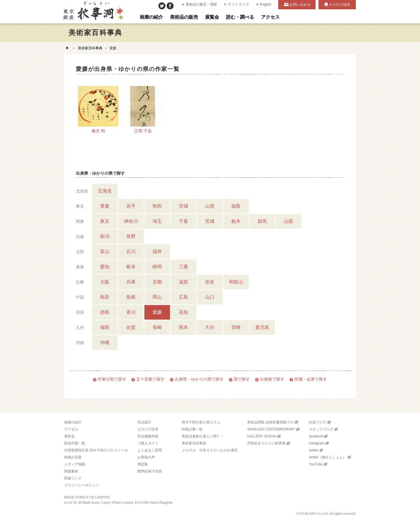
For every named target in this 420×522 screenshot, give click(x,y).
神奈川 (131, 221)
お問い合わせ (300, 5)
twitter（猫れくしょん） (328, 457)
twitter (314, 450)
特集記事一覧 (192, 429)
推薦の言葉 (73, 457)
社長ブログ (318, 422)
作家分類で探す (112, 379)
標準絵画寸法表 (150, 471)
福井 (157, 252)
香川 (131, 312)
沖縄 (105, 343)
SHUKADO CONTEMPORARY (271, 429)
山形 (210, 206)
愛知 (105, 267)
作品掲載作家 (148, 436)
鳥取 (105, 297)
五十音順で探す (150, 379)
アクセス (71, 429)
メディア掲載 (75, 464)
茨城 (210, 221)
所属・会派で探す (311, 379)
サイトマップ (238, 4)
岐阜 (131, 267)
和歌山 (236, 282)
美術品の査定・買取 (201, 4)
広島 (183, 297)
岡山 (157, 297)
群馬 (262, 221)
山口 (210, 297)
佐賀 (131, 327)
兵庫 (131, 282)
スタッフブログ (321, 429)
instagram (317, 443)
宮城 (183, 206)
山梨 (288, 221)
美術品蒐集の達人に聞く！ (203, 436)
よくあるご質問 (150, 450)
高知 (183, 312)
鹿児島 (262, 327)
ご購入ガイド (148, 443)
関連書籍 (71, 471)
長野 (131, 236)
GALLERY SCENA (262, 436)
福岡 (105, 327)
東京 (105, 221)
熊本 (183, 327)
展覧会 (69, 436)
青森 (105, 206)
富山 (105, 252)
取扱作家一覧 (75, 443)
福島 (236, 206)
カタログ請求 (339, 5)
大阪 (105, 282)
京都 (157, 282)
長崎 (157, 327)
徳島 (105, 312)
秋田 (157, 206)
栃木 (236, 221)
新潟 (105, 236)
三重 (183, 267)
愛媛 (157, 312)
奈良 (210, 282)
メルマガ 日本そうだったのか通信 (210, 450)
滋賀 (183, 282)
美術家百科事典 (90, 48)
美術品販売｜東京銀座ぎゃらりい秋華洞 (93, 12)
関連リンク (73, 478)
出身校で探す (272, 379)
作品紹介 (144, 422)
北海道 (105, 191)
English (266, 4)
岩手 (131, 206)
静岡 (157, 267)
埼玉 (157, 221)
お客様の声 (146, 457)
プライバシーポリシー (82, 485)
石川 (131, 252)
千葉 (183, 221)
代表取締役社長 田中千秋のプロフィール (96, 450)
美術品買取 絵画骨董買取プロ (270, 422)
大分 (210, 327)
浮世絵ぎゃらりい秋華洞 (266, 443)
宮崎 (236, 327)
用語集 (143, 464)
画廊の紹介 (73, 422)
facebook (316, 436)
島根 (131, 297)
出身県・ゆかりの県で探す (199, 379)
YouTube (316, 464)
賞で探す (242, 379)
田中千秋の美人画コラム (201, 422)
